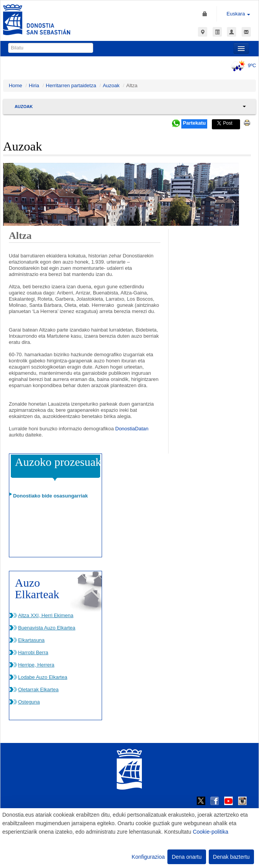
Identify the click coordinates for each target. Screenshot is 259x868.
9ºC (242, 65)
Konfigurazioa (148, 857)
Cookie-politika (211, 832)
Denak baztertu (231, 857)
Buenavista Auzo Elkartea (47, 628)
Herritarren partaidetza (71, 85)
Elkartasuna (32, 640)
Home (16, 85)
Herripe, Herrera (36, 665)
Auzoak (111, 85)
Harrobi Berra (33, 652)
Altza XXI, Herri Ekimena (46, 615)
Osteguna (29, 702)
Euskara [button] (238, 14)
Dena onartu (187, 857)
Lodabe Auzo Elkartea (43, 677)
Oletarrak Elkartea (38, 689)
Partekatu (194, 123)
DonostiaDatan (132, 429)
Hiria (34, 85)
